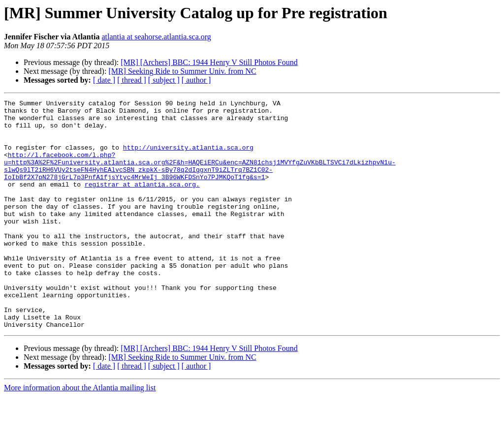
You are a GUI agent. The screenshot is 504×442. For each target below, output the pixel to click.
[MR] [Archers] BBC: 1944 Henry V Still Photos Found (209, 62)
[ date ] (104, 80)
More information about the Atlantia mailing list (80, 433)
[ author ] (196, 80)
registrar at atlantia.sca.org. (142, 202)
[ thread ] (132, 80)
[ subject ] (164, 80)
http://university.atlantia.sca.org (188, 158)
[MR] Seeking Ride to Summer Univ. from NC (182, 71)
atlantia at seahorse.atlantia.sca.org (157, 37)
